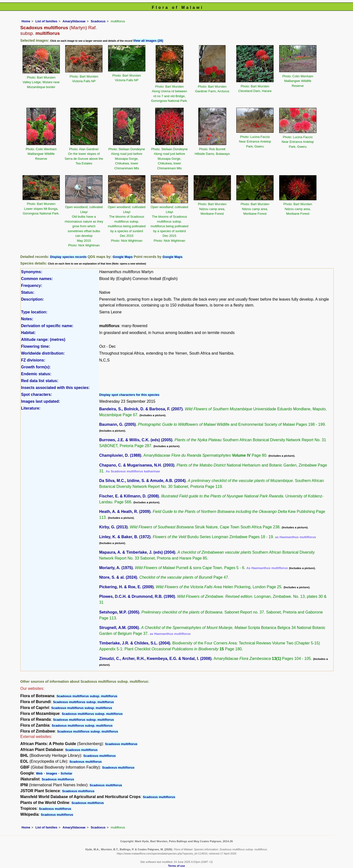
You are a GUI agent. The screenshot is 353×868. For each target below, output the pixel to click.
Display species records (68, 257)
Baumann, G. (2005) (118, 424)
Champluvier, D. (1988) (120, 455)
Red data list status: (40, 381)
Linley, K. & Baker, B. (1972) (125, 537)
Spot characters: (37, 394)
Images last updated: (41, 401)
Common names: (37, 279)
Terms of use (177, 866)
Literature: (31, 408)
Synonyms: (32, 272)
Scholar (66, 773)
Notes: (27, 319)
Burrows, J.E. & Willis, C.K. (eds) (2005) (136, 440)
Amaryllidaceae (74, 21)
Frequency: (32, 286)
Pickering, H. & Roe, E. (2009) (126, 587)
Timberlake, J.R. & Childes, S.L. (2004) (135, 643)
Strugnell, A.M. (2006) (119, 628)
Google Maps (123, 257)
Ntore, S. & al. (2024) (118, 577)
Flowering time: (36, 346)
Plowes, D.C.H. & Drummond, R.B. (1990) (137, 596)
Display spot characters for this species (129, 395)
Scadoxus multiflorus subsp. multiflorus (87, 696)
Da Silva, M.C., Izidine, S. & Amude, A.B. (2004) (143, 481)
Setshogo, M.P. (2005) (119, 612)
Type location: (34, 312)
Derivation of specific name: (47, 326)
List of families (46, 21)
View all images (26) (148, 41)
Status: (28, 292)
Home (26, 21)
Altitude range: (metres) (43, 340)
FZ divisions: (33, 360)
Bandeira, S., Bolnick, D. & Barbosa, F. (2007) (141, 409)
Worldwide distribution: (43, 353)
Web (39, 773)
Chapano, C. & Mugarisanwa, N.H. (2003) (137, 465)
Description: (32, 299)
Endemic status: (36, 374)
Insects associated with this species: (55, 388)
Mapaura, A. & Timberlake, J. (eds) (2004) (137, 552)
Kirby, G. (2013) (113, 527)
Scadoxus (98, 21)
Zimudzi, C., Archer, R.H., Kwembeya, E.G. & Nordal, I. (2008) (155, 659)
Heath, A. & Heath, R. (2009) (125, 512)
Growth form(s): (36, 367)
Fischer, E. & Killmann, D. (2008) (129, 496)
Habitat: (28, 333)
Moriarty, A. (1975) (116, 568)
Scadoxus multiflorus (121, 744)
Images (52, 773)
